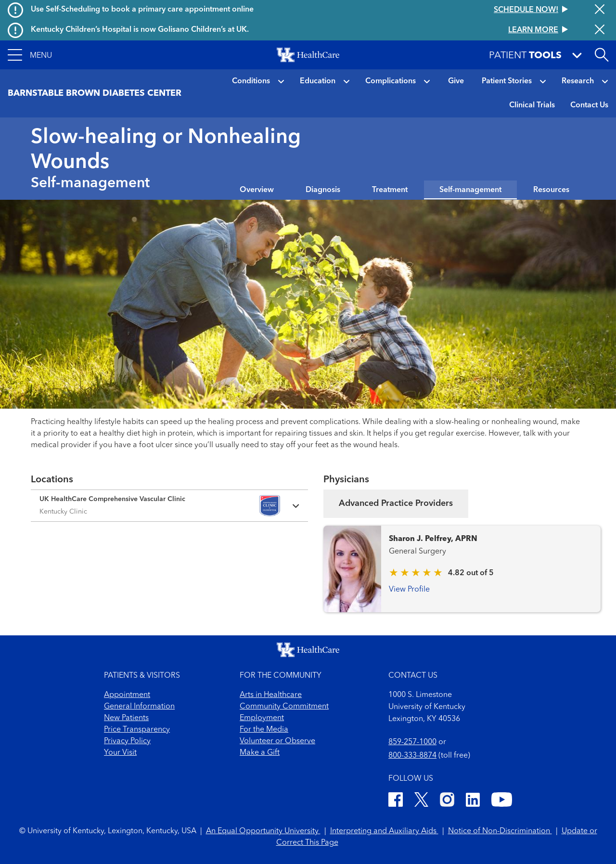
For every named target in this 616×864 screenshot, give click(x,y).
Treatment (390, 190)
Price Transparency (137, 730)
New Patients (126, 718)
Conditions (251, 81)
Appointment (127, 695)
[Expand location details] (169, 506)
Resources (551, 190)
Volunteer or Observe (277, 741)
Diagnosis (323, 190)
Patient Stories (507, 81)
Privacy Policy (127, 741)
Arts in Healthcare (271, 695)
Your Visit (120, 753)
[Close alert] (600, 10)
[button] (30, 55)
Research (578, 81)
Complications (391, 81)
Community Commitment (284, 707)
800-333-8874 (412, 756)
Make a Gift (260, 753)
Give (456, 81)
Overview (257, 190)
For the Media (264, 730)
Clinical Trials (532, 105)
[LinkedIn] (473, 801)
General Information (139, 707)
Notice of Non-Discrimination (500, 831)
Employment (262, 718)
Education (318, 81)
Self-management (470, 190)
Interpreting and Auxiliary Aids (384, 831)
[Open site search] (602, 55)
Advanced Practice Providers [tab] (396, 503)
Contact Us (589, 105)
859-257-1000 (412, 742)
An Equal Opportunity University (263, 831)
